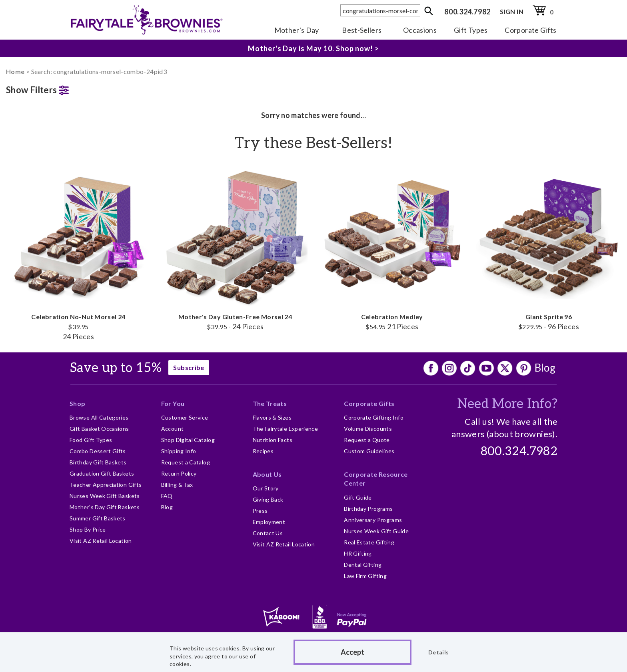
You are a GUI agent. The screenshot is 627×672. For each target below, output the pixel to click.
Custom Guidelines (369, 451)
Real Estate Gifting (369, 542)
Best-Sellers (362, 30)
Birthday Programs (368, 509)
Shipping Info (179, 451)
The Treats (270, 403)
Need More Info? (507, 404)
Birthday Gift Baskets (98, 462)
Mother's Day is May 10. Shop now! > (313, 48)
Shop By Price (88, 529)
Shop (77, 403)
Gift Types (471, 30)
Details (439, 652)
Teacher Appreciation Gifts (106, 485)
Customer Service (185, 417)
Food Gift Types (91, 440)
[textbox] (380, 10)
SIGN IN (512, 11)
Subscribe (189, 367)
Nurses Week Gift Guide (376, 531)
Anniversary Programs (373, 520)
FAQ (167, 496)
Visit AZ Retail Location (101, 541)
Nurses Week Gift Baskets (105, 496)
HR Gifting (358, 553)
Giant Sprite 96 (549, 248)
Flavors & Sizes (272, 417)
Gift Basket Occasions (99, 429)
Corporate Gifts (530, 30)
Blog (545, 368)
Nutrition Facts (273, 440)
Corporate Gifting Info (374, 417)
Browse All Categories (99, 417)
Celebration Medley (392, 248)
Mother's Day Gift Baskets (105, 507)
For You (173, 403)
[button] (78, 88)
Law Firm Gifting (365, 576)
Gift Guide (358, 497)
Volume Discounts (368, 429)
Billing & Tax (177, 485)
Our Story (266, 488)
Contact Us (268, 533)
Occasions (420, 30)
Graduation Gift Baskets (102, 473)
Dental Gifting (363, 565)
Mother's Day (297, 30)
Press (260, 511)
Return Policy (179, 473)
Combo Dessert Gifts (98, 451)
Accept (352, 652)
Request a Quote (367, 440)
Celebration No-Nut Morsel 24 (78, 253)
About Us (267, 474)
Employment (269, 522)
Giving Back (268, 499)
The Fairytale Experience (286, 429)
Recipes (263, 451)
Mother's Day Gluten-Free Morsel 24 (235, 248)
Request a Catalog (186, 462)
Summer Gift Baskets (98, 518)
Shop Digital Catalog (188, 440)
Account (173, 429)
